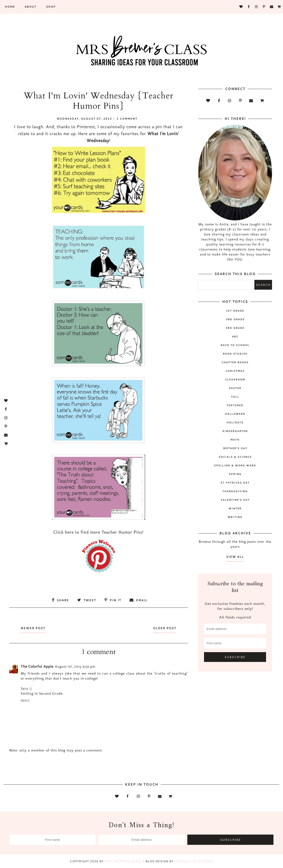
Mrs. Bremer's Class (123, 861)
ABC (235, 336)
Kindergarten (235, 431)
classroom (235, 379)
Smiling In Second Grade (42, 693)
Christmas (235, 371)
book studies (235, 354)
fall (235, 397)
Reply (25, 701)
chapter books (235, 362)
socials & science (235, 457)
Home (10, 7)
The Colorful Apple (37, 666)
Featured (235, 405)
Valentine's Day (235, 500)
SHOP (51, 7)
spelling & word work (235, 465)
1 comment (127, 119)
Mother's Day (235, 448)
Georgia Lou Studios (194, 861)
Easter (235, 388)
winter (235, 508)
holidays (235, 422)
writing (235, 517)
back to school (235, 345)
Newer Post (33, 628)
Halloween (235, 414)
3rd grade (235, 328)
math (235, 440)
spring (235, 474)
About (31, 7)
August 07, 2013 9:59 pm (75, 666)
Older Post (165, 628)
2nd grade (235, 319)
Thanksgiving (235, 491)
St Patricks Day (235, 483)
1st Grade (235, 311)
